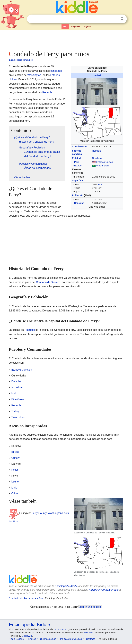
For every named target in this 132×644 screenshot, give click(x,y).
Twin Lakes (18, 417)
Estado (78, 166)
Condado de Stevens (48, 282)
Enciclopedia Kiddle (30, 625)
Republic (97, 151)
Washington (102, 166)
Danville (16, 381)
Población (78, 195)
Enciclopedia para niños (21, 60)
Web (65, 26)
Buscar (122, 19)
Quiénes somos (48, 639)
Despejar (115, 19)
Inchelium (17, 387)
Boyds (15, 452)
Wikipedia (89, 633)
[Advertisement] (66, 39)
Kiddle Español (17, 639)
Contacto (91, 639)
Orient (15, 493)
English (87, 26)
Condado (97, 75)
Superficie (78, 180)
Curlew (16, 458)
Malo (14, 393)
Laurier (16, 482)
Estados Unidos (105, 162)
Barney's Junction (22, 370)
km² (100, 184)
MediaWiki (27, 636)
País (76, 162)
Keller (15, 470)
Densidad (79, 203)
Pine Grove (18, 399)
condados (56, 71)
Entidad (76, 158)
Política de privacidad (71, 639)
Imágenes (75, 26)
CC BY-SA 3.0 (61, 629)
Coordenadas (79, 147)
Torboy (15, 411)
